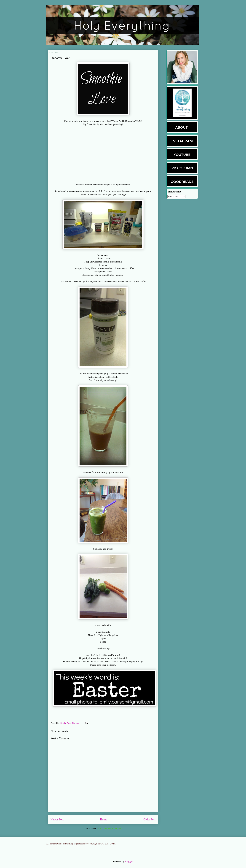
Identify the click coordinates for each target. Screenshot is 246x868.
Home (104, 819)
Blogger (129, 862)
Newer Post (57, 819)
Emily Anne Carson (70, 723)
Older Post (150, 819)
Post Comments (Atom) (109, 828)
